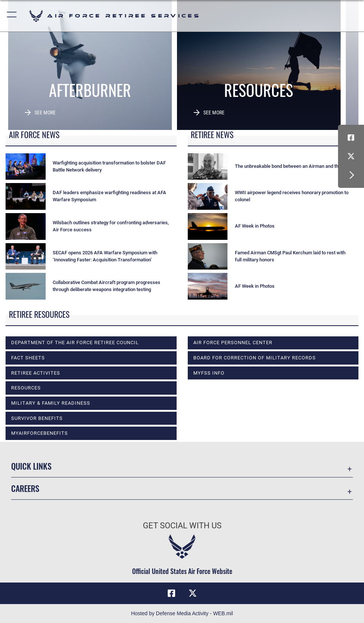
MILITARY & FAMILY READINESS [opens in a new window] (51, 403)
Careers (25, 488)
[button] (12, 16)
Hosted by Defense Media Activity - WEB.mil (182, 613)
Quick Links (31, 466)
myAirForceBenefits (40, 433)
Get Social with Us (182, 526)
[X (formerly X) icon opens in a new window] (351, 156)
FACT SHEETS (28, 358)
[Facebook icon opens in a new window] (351, 138)
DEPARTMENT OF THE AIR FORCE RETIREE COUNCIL (75, 343)
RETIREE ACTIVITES (36, 373)
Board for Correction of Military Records (255, 358)
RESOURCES (26, 388)
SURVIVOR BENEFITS (37, 418)
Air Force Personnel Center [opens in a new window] (233, 343)
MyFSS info (209, 373)
